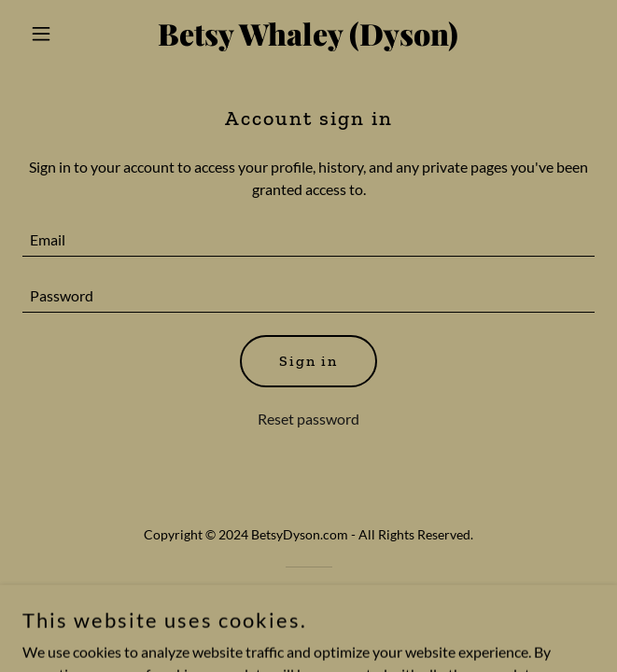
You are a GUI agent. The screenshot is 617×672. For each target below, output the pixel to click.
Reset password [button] (308, 419)
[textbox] (308, 240)
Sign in (308, 361)
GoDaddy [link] (345, 600)
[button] (65, 34)
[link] (308, 40)
